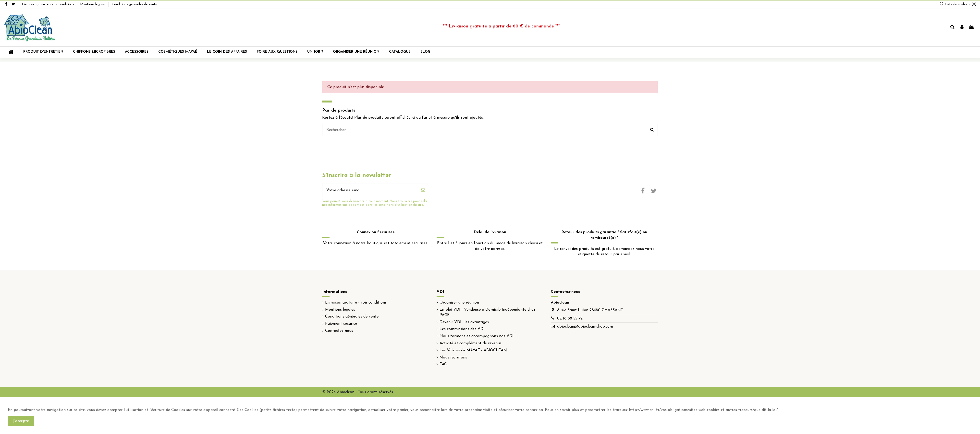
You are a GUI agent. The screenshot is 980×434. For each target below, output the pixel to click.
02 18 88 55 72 (570, 319)
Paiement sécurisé (341, 324)
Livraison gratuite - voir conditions (48, 4)
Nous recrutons (453, 357)
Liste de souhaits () (958, 4)
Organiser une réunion (459, 303)
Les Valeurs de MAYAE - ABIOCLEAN (473, 350)
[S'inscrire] (423, 190)
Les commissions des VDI (462, 329)
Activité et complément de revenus (471, 343)
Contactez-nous (339, 331)
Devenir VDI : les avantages (464, 322)
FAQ (444, 364)
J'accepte (21, 421)
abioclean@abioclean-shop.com (585, 327)
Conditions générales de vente (134, 4)
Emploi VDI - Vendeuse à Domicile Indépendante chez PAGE (487, 312)
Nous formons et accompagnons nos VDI (477, 336)
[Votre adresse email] (370, 190)
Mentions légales (93, 4)
